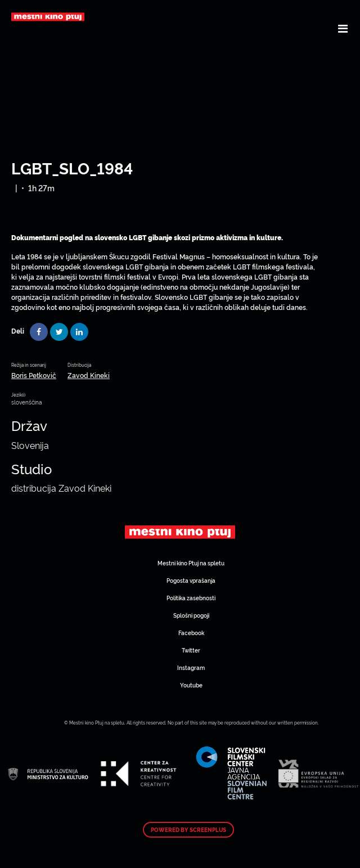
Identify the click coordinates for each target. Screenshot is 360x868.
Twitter (191, 650)
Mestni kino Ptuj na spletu (191, 563)
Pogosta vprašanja (191, 580)
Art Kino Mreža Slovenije (180, 532)
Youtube (191, 685)
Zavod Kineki (89, 375)
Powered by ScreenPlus (188, 830)
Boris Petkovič (34, 375)
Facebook (191, 633)
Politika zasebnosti (191, 598)
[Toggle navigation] (343, 28)
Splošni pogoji (191, 615)
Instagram (191, 667)
